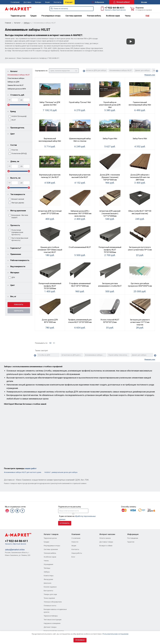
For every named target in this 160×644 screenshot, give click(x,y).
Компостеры (49, 576)
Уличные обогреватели (53, 602)
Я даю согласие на (77, 518)
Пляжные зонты (50, 606)
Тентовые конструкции (53, 620)
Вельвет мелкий (18, 199)
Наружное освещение (52, 623)
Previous (84, 71)
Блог (73, 557)
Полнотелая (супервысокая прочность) (17, 232)
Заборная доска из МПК (17, 89)
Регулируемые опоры (51, 16)
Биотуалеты (48, 591)
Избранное (98, 2)
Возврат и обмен (106, 546)
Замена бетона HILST (15, 85)
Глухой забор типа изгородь (119, 355)
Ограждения (48, 564)
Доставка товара (106, 542)
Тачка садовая (49, 598)
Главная (8, 23)
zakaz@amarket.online (15, 550)
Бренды (38, 2)
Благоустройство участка (54, 631)
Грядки (33, 16)
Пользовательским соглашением (115, 634)
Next (157, 71)
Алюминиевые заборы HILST (19, 75)
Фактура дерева (18, 203)
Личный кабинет (122, 2)
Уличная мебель (94, 16)
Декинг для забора (142, 70)
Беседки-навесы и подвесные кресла (55, 611)
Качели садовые (50, 587)
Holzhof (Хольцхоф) (19, 116)
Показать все (150, 75)
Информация (133, 534)
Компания (76, 534)
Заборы (27, 23)
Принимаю (80, 640)
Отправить (65, 523)
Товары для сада (50, 594)
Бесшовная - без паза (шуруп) (20, 216)
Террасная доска (18, 16)
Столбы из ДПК (44, 355)
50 (50, 343)
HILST (14, 120)
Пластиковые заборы (16, 78)
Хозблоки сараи (113, 16)
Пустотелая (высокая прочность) (20, 239)
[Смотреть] (131, 41)
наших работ (31, 468)
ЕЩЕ (147, 16)
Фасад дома (48, 579)
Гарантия (131, 542)
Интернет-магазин (107, 534)
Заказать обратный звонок (115, 10)
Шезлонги (47, 583)
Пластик (15, 150)
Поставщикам (133, 538)
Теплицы (47, 568)
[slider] (9, 105)
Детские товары (50, 627)
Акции (47, 2)
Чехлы (128, 16)
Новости (75, 542)
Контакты (58, 2)
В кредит (69, 2)
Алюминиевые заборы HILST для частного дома (23, 472)
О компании (15, 2)
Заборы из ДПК (13, 82)
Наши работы (77, 553)
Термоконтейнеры (51, 616)
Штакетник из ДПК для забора (94, 70)
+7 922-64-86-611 (114, 8)
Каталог (17, 23)
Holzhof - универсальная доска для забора (61, 472)
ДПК (13, 277)
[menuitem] (18, 16)
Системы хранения (74, 16)
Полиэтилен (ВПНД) (19, 153)
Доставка (27, 2)
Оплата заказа (105, 538)
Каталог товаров (51, 534)
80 (54, 343)
